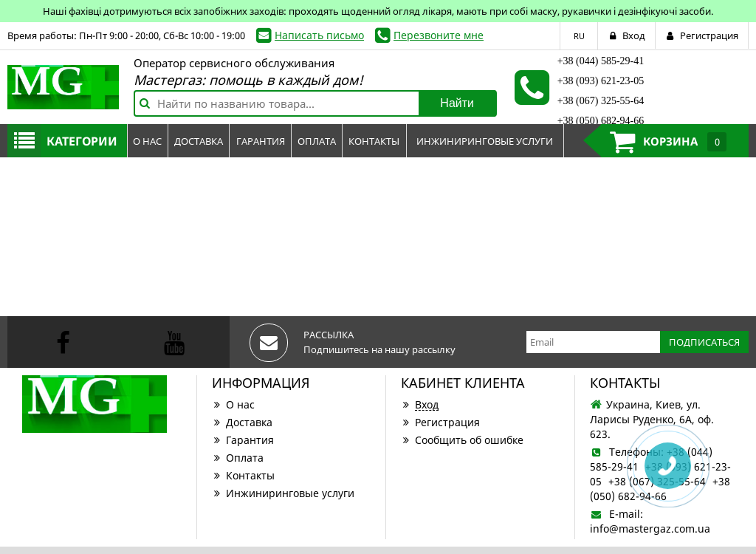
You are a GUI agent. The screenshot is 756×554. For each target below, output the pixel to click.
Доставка (242, 422)
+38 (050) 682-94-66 (601, 121)
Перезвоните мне (439, 35)
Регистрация (440, 422)
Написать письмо (319, 35)
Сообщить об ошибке (462, 440)
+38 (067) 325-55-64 (601, 101)
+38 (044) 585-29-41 (601, 61)
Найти (457, 103)
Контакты (243, 475)
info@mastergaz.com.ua (650, 529)
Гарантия (243, 440)
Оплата (238, 458)
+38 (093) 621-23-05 (601, 81)
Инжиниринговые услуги (283, 493)
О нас (233, 404)
